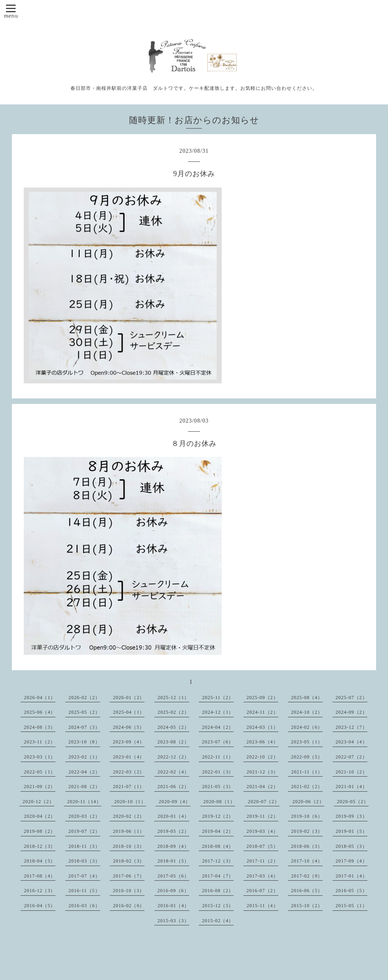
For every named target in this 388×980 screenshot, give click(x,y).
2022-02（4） (173, 772)
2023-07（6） (218, 742)
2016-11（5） (84, 891)
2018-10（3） (129, 846)
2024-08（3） (40, 727)
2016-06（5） (307, 891)
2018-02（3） (129, 861)
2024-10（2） (307, 712)
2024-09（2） (352, 712)
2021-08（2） (84, 787)
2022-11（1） (218, 757)
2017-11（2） (262, 861)
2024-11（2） (262, 712)
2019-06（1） (129, 831)
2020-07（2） (264, 802)
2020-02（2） (129, 816)
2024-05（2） (173, 727)
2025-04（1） (129, 712)
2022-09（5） (307, 757)
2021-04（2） (262, 787)
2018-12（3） (40, 846)
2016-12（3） (40, 891)
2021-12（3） (262, 772)
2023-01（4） (129, 757)
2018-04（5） (40, 861)
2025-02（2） (173, 712)
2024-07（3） (84, 727)
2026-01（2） (129, 698)
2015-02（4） (218, 921)
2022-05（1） (40, 772)
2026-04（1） (40, 698)
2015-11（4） (262, 906)
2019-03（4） (262, 831)
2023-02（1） (84, 757)
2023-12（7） (352, 727)
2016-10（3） (129, 891)
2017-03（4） (262, 876)
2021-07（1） (129, 787)
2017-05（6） (173, 876)
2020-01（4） (173, 816)
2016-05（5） (352, 891)
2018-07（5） (262, 846)
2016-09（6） (173, 891)
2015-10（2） (307, 906)
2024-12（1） (218, 712)
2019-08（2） (40, 831)
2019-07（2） (84, 831)
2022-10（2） (262, 757)
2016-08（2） (218, 891)
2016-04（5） (40, 906)
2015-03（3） (173, 921)
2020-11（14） (84, 802)
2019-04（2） (218, 831)
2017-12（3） (218, 861)
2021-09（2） (40, 787)
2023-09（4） (129, 742)
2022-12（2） (173, 757)
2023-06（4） (262, 742)
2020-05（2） (353, 802)
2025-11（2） (218, 698)
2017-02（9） (307, 876)
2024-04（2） (218, 727)
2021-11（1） (307, 772)
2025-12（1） (173, 698)
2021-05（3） (218, 787)
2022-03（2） (129, 772)
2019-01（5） (352, 831)
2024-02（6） (307, 727)
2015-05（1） (352, 906)
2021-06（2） (173, 787)
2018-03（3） (84, 861)
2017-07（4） (84, 876)
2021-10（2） (352, 772)
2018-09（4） (173, 846)
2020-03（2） (84, 816)
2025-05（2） (84, 712)
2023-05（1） (307, 742)
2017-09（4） (352, 861)
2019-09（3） (352, 816)
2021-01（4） (352, 787)
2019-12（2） (218, 816)
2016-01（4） (173, 906)
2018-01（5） (173, 861)
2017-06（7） (129, 876)
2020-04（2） (40, 816)
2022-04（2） (84, 772)
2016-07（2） (262, 891)
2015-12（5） (218, 906)
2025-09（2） (262, 698)
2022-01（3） (218, 772)
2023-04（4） (352, 742)
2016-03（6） (84, 906)
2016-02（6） (129, 906)
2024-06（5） (129, 727)
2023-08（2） (173, 742)
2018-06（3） (307, 846)
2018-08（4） (218, 846)
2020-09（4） (175, 802)
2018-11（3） (84, 846)
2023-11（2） (40, 742)
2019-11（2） (262, 816)
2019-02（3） (307, 831)
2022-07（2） (352, 757)
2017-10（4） (307, 861)
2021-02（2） (307, 787)
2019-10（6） (307, 816)
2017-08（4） (40, 876)
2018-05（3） (352, 846)
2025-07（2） (352, 698)
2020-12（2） (38, 802)
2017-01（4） (352, 876)
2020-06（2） (308, 802)
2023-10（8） (84, 742)
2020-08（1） (219, 802)
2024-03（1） (262, 727)
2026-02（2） (84, 698)
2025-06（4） (40, 712)
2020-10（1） (130, 802)
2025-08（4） (307, 698)
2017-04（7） (218, 876)
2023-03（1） (40, 757)
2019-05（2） (173, 831)
